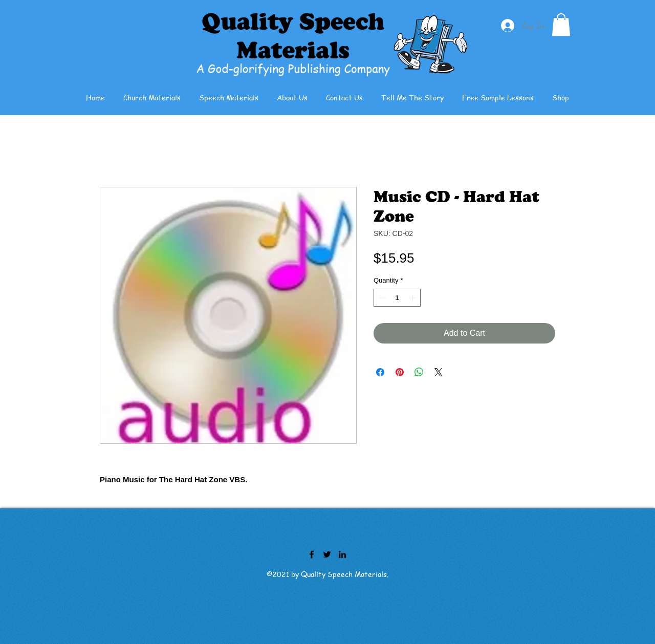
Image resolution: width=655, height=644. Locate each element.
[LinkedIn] (342, 554)
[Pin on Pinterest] (400, 372)
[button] (561, 25)
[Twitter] (327, 554)
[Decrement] (381, 298)
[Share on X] (439, 372)
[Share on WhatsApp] (419, 372)
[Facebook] (312, 554)
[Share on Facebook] (380, 372)
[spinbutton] (397, 298)
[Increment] (413, 298)
